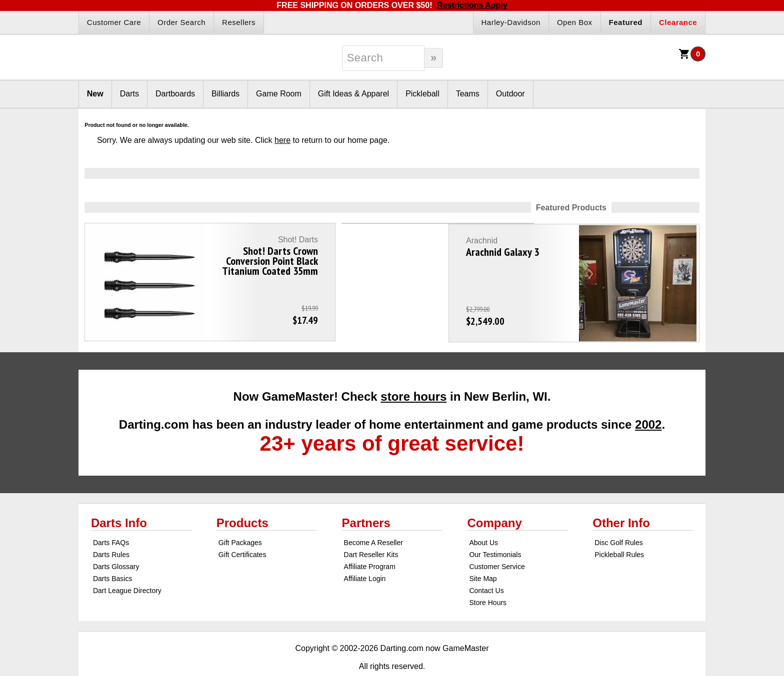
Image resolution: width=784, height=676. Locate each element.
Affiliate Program (370, 544)
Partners (366, 500)
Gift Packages (240, 520)
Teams (468, 94)
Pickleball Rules (619, 532)
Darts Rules (111, 532)
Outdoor (510, 94)
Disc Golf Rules (618, 520)
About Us (483, 520)
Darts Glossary (116, 544)
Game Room (279, 94)
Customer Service (497, 544)
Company (494, 500)
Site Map (483, 556)
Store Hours (488, 580)
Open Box (575, 22)
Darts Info (119, 500)
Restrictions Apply (472, 5)
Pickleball (422, 94)
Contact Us (486, 568)
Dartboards (175, 94)
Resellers (239, 22)
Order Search (181, 22)
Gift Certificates (242, 532)
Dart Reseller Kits (371, 532)
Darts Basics (113, 556)
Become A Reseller (373, 520)
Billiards (225, 94)
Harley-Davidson (511, 22)
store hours (413, 373)
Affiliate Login (365, 556)
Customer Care (114, 22)
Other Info (621, 500)
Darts (129, 94)
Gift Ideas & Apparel (353, 94)
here (282, 140)
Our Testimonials (495, 532)
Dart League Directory (127, 568)
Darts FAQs (111, 520)
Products (242, 500)
